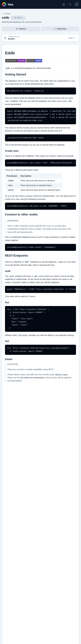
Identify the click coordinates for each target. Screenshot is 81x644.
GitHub (7, 529)
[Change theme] (64, 4)
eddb (6, 18)
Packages (6, 14)
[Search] (70, 4)
